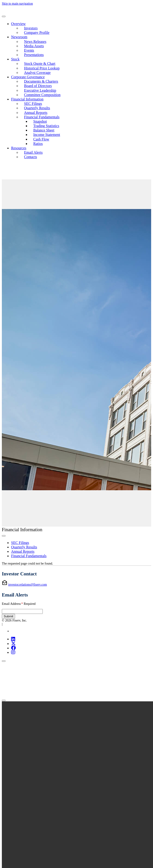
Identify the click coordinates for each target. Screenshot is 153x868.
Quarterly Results (37, 108)
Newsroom (19, 37)
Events (29, 50)
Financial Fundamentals (42, 117)
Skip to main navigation (17, 4)
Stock (15, 59)
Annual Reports (36, 113)
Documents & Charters (41, 81)
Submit (8, 616)
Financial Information (27, 99)
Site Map (17, 631)
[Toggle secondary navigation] (4, 536)
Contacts (31, 157)
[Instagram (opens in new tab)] (13, 652)
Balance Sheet (44, 130)
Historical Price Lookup (42, 68)
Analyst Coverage (37, 73)
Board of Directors (38, 86)
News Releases (35, 42)
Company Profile (37, 33)
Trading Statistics (46, 126)
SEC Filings (33, 104)
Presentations (34, 55)
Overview (18, 24)
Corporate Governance (28, 77)
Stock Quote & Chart (40, 64)
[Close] (4, 661)
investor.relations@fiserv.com (28, 585)
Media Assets (34, 46)
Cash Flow (41, 139)
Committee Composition (42, 95)
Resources (19, 148)
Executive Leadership (40, 90)
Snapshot (40, 121)
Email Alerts (33, 152)
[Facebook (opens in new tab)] (13, 648)
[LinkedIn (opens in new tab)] (13, 639)
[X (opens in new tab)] (13, 644)
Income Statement (47, 135)
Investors (31, 28)
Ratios (38, 144)
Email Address (19, 604)
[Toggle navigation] (4, 16)
